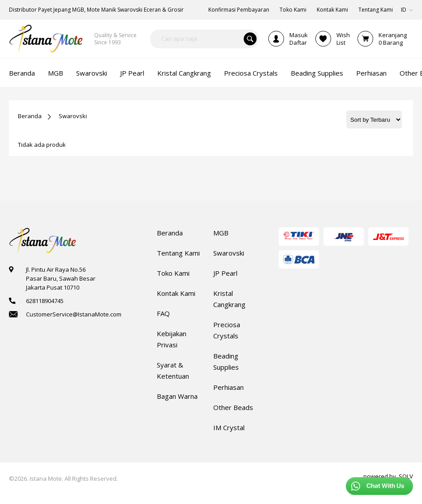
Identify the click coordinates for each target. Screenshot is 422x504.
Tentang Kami (178, 253)
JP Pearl (225, 273)
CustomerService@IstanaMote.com (74, 314)
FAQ (163, 313)
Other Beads (233, 407)
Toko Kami (173, 273)
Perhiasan (228, 387)
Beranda (30, 116)
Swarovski (73, 116)
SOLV (406, 476)
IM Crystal (229, 427)
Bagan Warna (177, 396)
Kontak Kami (176, 293)
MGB (221, 233)
